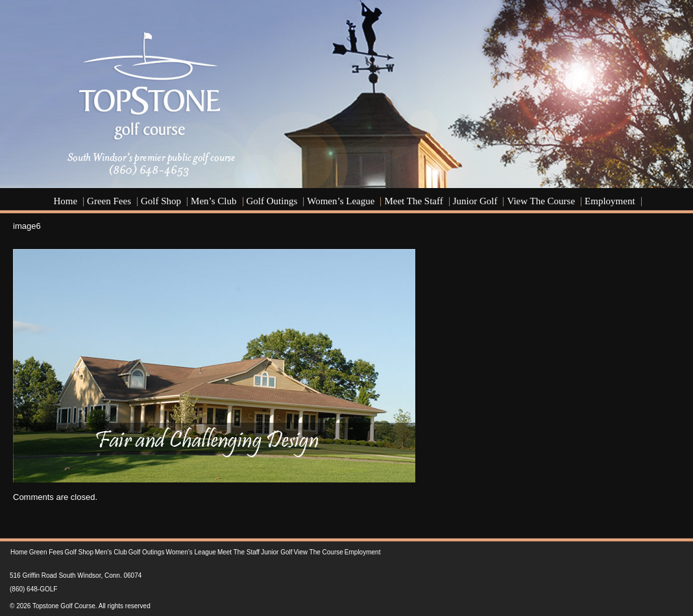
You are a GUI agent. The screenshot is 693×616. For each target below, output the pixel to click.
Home (65, 201)
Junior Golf (475, 201)
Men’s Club (213, 201)
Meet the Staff (413, 201)
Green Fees (109, 201)
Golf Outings (272, 201)
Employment (610, 201)
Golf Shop (161, 201)
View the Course (541, 201)
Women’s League (341, 201)
